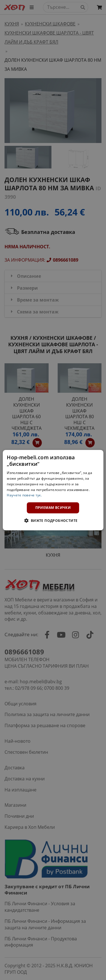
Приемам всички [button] (53, 508)
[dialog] (53, 490)
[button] (53, 520)
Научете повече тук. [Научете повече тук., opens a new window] (24, 495)
